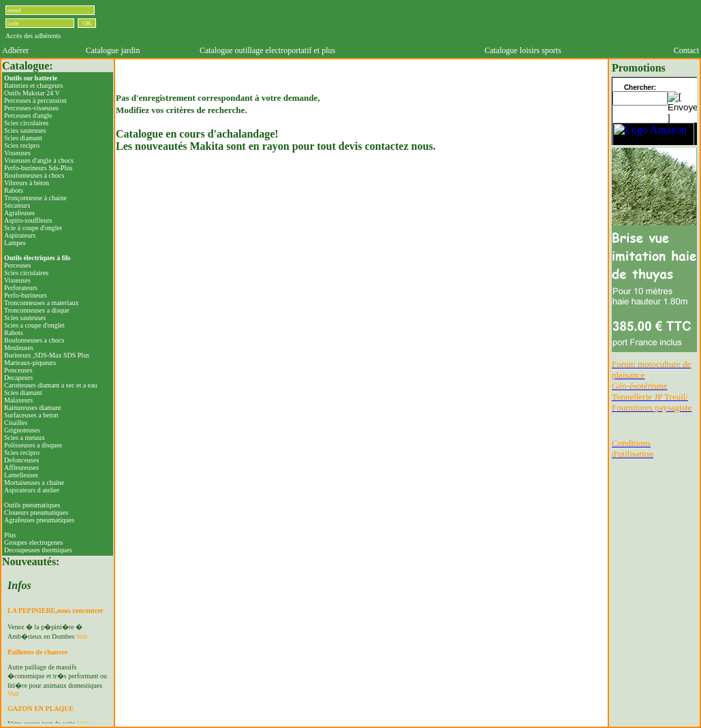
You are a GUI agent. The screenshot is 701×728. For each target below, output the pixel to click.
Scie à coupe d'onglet (33, 228)
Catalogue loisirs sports (523, 50)
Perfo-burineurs (26, 295)
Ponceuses (18, 370)
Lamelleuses (21, 475)
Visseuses (17, 153)
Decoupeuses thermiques (38, 550)
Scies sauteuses (25, 130)
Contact (686, 50)
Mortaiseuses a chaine (34, 482)
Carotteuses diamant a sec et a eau (51, 385)
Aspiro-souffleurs (28, 220)
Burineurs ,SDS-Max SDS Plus (47, 355)
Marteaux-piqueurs (30, 363)
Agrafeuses (19, 213)
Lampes (15, 243)
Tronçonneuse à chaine (35, 198)
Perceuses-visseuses (31, 108)
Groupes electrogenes (33, 542)
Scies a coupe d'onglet (34, 325)
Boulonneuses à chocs (34, 175)
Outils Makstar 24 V (32, 93)
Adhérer (15, 50)
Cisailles (16, 423)
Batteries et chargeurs (33, 85)
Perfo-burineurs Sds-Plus (38, 168)
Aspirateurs (20, 235)
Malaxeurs (18, 400)
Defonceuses (21, 460)
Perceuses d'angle (28, 115)
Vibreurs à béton (27, 183)
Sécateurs (17, 205)
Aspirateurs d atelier (32, 490)
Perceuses (17, 265)
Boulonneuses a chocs (34, 340)
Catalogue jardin (113, 50)
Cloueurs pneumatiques (36, 512)
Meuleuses (19, 348)
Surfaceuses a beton (31, 415)
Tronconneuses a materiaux (42, 303)
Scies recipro (22, 145)
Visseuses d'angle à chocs (39, 160)
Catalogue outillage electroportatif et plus (267, 50)
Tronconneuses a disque (37, 310)
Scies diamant (23, 138)
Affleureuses (21, 468)
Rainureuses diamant (33, 408)
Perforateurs (21, 288)
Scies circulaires (26, 123)
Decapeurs (18, 378)
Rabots (14, 190)
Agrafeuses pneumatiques (39, 520)
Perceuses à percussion (35, 100)
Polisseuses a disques (33, 445)
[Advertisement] (399, 22)
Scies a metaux (25, 438)
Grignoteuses (22, 430)
